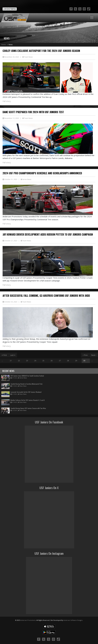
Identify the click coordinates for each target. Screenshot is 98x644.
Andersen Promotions (28, 620)
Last (13, 355)
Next (94, 355)
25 (43, 361)
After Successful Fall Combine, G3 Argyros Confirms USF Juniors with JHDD (46, 296)
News (11, 45)
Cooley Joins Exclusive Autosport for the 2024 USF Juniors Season (41, 51)
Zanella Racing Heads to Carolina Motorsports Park (26, 384)
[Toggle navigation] (92, 18)
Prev (85, 355)
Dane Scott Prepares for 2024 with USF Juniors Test (33, 112)
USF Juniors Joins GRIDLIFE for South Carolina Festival (27, 376)
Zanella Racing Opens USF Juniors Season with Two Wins (28, 408)
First (4, 355)
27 (60, 361)
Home (4, 45)
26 (52, 361)
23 (27, 361)
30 (84, 361)
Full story (7, 101)
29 (76, 361)
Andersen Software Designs (73, 620)
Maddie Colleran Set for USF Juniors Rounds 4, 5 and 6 (28, 400)
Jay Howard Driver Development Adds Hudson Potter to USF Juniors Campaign (48, 234)
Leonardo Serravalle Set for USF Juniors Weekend (26, 392)
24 (35, 361)
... (2, 361)
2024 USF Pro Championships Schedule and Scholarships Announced (42, 173)
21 (11, 361)
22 (19, 361)
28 (68, 361)
